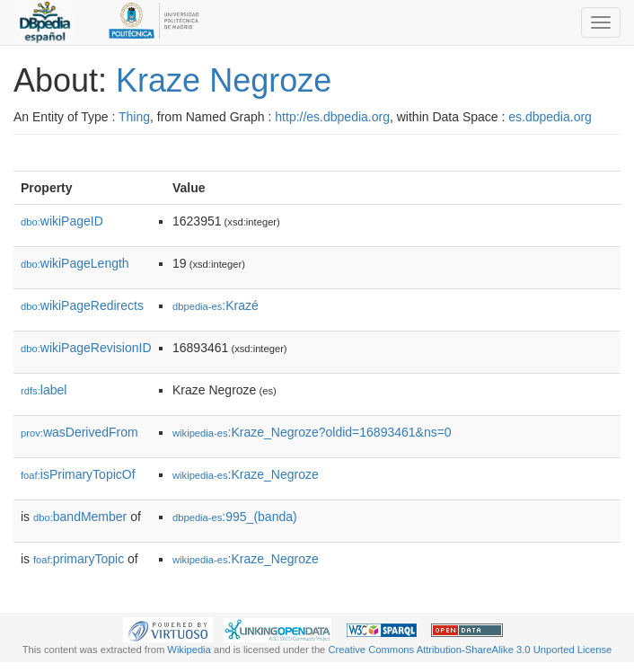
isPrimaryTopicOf (78, 474)
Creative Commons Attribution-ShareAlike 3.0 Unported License (470, 650)
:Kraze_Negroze (246, 474)
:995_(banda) (235, 517)
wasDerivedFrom (79, 432)
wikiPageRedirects (82, 305)
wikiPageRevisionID (86, 348)
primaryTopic (79, 559)
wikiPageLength (75, 263)
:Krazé (216, 305)
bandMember (80, 517)
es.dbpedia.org (550, 117)
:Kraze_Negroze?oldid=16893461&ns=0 (312, 432)
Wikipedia (189, 650)
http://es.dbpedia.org (332, 117)
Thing (134, 117)
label (44, 390)
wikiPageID (62, 221)
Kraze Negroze (224, 80)
